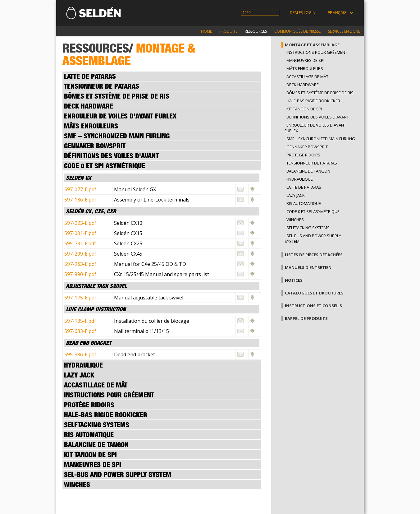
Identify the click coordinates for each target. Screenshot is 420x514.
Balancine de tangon (308, 171)
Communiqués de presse (297, 31)
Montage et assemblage (312, 45)
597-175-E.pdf (80, 298)
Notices (294, 280)
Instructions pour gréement (317, 52)
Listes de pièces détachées (314, 255)
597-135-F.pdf (80, 321)
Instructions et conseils (313, 306)
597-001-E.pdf (80, 233)
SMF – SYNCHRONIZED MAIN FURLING (321, 139)
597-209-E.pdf (80, 254)
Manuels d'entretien (308, 267)
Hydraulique (300, 179)
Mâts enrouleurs (305, 68)
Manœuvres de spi (305, 60)
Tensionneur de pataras (312, 163)
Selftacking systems (308, 228)
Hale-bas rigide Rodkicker (313, 101)
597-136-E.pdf (80, 200)
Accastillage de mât (307, 76)
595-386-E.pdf (80, 354)
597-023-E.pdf (80, 223)
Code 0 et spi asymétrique (313, 211)
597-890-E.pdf (80, 274)
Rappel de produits (306, 318)
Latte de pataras (304, 187)
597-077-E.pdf (80, 189)
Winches (295, 220)
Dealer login (303, 13)
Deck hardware (303, 85)
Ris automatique (304, 203)
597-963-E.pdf (80, 264)
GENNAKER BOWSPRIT (307, 147)
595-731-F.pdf (80, 243)
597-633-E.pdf (80, 331)
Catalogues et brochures (314, 293)
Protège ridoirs (303, 155)
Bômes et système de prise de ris (320, 93)
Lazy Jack (296, 195)
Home (206, 31)
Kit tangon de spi (304, 109)
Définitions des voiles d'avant (318, 117)
